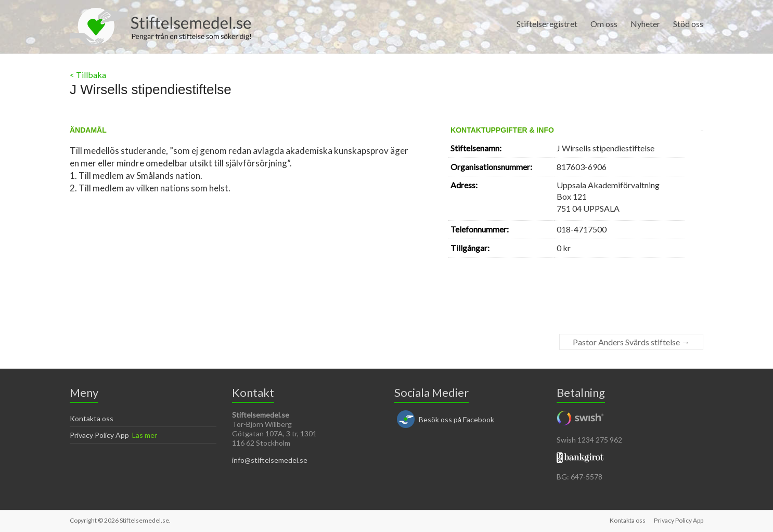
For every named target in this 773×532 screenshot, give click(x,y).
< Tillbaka (88, 75)
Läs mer (145, 435)
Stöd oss (688, 24)
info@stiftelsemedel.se (270, 460)
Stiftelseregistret (547, 24)
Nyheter (645, 24)
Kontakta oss (92, 418)
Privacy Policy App (99, 435)
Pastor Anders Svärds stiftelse (631, 342)
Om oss (604, 24)
